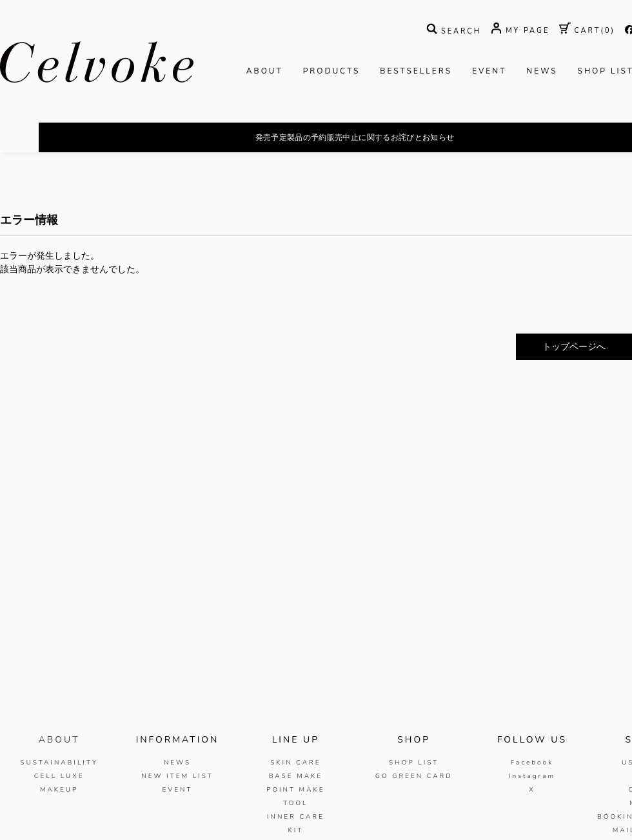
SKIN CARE (295, 763)
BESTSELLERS (416, 71)
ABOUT (265, 71)
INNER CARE (296, 817)
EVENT (489, 71)
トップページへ (574, 347)
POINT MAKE (295, 790)
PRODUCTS (332, 71)
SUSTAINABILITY (59, 763)
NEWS (542, 71)
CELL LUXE (59, 776)
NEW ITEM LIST (177, 776)
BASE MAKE (296, 776)
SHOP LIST (414, 763)
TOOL (295, 803)
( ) (587, 31)
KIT (295, 830)
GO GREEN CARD (414, 776)
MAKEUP (59, 790)
